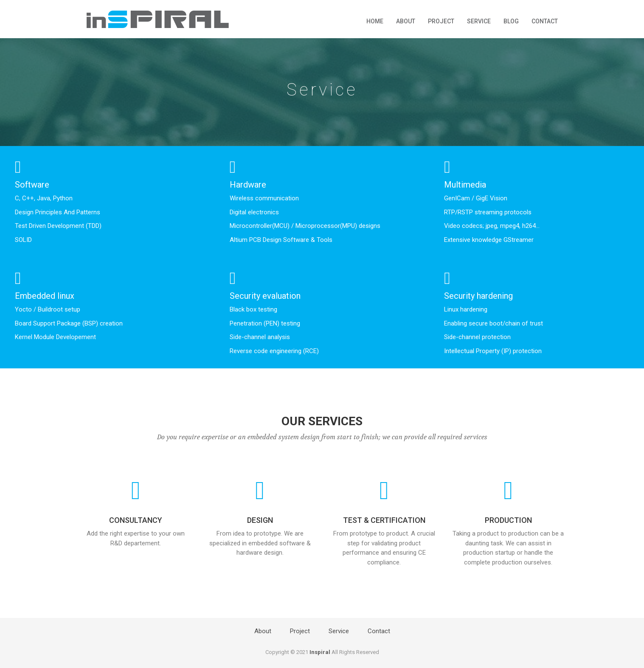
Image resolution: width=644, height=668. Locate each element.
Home (375, 21)
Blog (511, 21)
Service (479, 21)
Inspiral (320, 652)
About (406, 21)
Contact (545, 21)
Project (441, 21)
